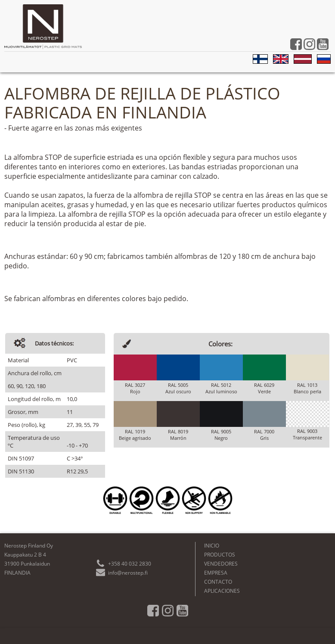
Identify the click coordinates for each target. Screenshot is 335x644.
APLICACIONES (222, 591)
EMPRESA (216, 573)
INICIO (212, 546)
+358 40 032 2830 (130, 564)
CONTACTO (218, 582)
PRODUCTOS (220, 555)
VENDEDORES (221, 564)
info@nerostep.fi (128, 573)
